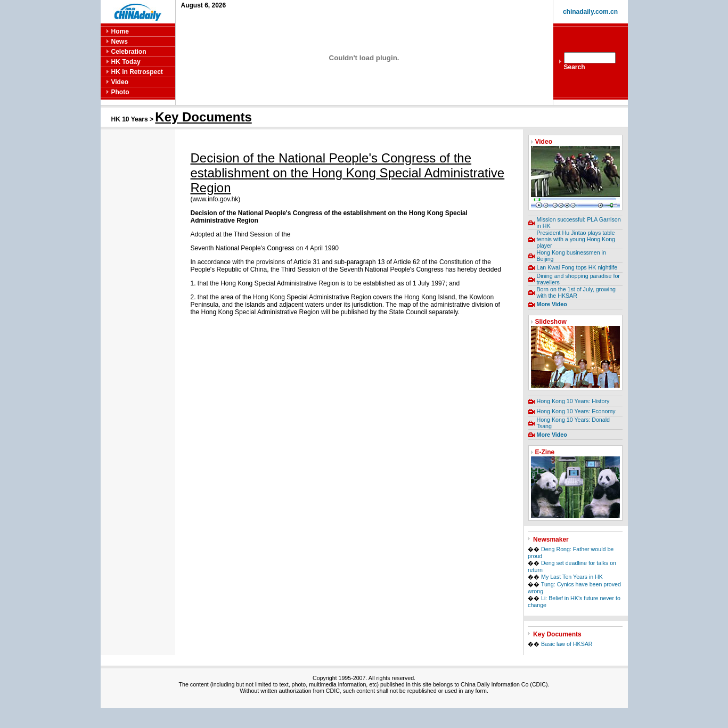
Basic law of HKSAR (567, 644)
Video (120, 82)
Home (120, 31)
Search (575, 67)
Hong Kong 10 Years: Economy (576, 411)
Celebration (129, 52)
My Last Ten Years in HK (572, 577)
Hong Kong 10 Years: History (573, 401)
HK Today (126, 62)
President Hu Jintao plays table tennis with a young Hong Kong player (576, 239)
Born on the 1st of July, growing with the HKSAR (576, 292)
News (120, 42)
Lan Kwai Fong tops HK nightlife (577, 267)
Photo (120, 92)
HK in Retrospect (137, 72)
